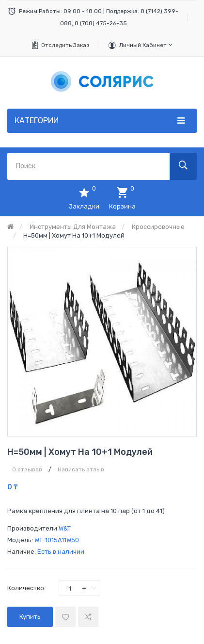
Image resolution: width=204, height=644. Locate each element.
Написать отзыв (81, 469)
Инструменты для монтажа (73, 227)
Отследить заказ (65, 45)
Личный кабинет (146, 45)
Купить (30, 617)
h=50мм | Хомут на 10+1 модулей (74, 235)
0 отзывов (27, 469)
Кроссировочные (158, 227)
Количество (26, 588)
